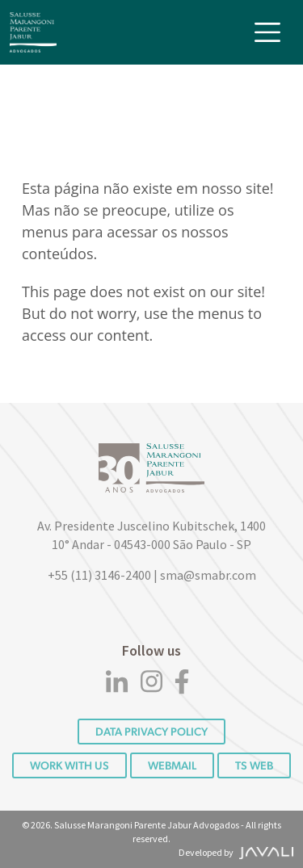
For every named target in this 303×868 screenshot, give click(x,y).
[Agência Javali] (264, 852)
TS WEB (254, 765)
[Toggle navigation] (267, 32)
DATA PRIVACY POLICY (151, 732)
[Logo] (33, 32)
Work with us (69, 765)
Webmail (172, 765)
